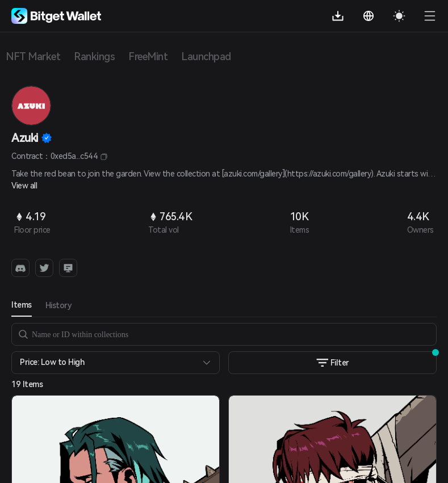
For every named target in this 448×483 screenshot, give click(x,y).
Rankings (94, 56)
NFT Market (33, 56)
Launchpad (206, 56)
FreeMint (148, 56)
